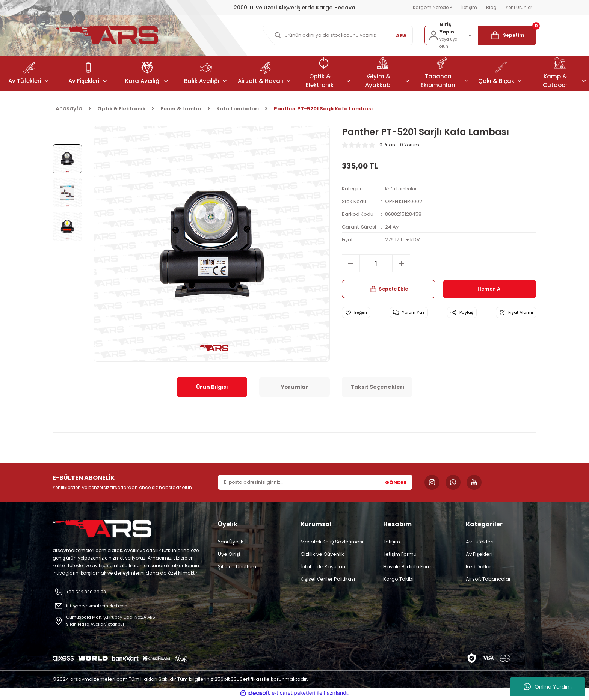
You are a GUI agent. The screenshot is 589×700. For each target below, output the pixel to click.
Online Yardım (548, 687)
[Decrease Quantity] (351, 263)
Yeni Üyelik (231, 542)
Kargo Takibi (398, 579)
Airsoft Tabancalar (488, 579)
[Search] (336, 35)
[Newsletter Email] (315, 482)
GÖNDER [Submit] (396, 482)
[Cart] (507, 35)
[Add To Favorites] (361, 314)
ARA (401, 35)
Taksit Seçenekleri (377, 387)
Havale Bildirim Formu (409, 567)
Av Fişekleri (479, 554)
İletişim (392, 542)
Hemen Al (490, 289)
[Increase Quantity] (401, 263)
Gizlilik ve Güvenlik (322, 554)
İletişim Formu (400, 554)
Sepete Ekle (389, 289)
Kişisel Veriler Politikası (328, 579)
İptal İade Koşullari (323, 567)
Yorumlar (294, 387)
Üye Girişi (229, 554)
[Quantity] (376, 263)
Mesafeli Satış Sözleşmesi (332, 542)
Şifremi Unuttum (237, 567)
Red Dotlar (479, 567)
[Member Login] (451, 35)
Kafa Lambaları (403, 189)
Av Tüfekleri (480, 542)
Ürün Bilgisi (212, 387)
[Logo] (107, 35)
